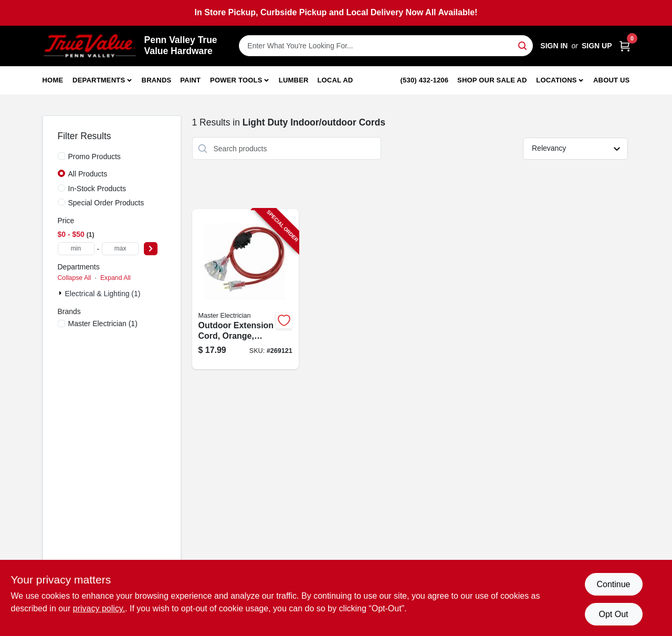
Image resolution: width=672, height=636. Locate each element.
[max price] (120, 249)
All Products (88, 174)
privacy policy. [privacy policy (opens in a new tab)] (99, 608)
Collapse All (75, 278)
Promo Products (94, 157)
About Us (612, 80)
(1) (103, 324)
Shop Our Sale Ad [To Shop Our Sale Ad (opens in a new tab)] (492, 80)
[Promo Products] (61, 156)
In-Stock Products (97, 189)
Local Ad (335, 80)
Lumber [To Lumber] (294, 80)
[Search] (523, 45)
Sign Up (597, 46)
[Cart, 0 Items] (625, 46)
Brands (157, 80)
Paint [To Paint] (190, 80)
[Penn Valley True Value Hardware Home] (90, 46)
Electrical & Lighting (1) (103, 294)
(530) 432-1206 (425, 80)
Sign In (554, 46)
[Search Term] (386, 46)
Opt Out (613, 614)
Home (53, 80)
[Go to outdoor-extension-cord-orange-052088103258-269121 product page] (245, 289)
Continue (613, 584)
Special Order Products (106, 203)
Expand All (115, 278)
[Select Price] (151, 249)
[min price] (76, 249)
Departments (99, 80)
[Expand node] (61, 293)
